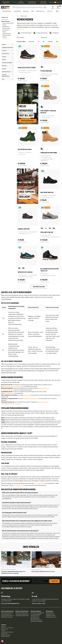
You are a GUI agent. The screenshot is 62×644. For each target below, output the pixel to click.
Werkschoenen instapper (37, 621)
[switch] (55, 2)
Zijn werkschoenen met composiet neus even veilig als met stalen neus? (31, 521)
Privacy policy (4, 629)
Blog (33, 11)
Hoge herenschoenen (6, 614)
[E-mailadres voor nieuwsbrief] (41, 581)
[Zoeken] (29, 7)
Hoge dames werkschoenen (22, 614)
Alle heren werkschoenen (7, 613)
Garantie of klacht (5, 636)
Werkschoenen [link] (24, 16)
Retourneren (4, 633)
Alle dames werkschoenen (22, 613)
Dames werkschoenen (40, 33)
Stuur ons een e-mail (38, 603)
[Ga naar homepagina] (6, 7)
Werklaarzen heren (50, 614)
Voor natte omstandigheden (37, 613)
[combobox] (54, 37)
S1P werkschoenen (35, 618)
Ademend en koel (35, 616)
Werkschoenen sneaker (36, 620)
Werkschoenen (7, 11)
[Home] (17, 16)
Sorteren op (44, 37)
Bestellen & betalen (6, 635)
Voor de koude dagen (36, 614)
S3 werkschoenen (35, 617)
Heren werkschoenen (24, 33)
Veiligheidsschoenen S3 (7, 617)
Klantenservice (41, 11)
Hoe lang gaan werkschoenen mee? (31, 513)
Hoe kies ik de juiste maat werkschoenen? (31, 503)
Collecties (26, 11)
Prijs (8, 79)
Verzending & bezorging (7, 632)
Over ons (50, 11)
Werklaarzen (17, 11)
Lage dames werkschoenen (22, 616)
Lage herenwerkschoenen (7, 616)
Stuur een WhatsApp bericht (10, 603)
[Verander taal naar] (58, 11)
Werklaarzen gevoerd (51, 617)
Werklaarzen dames (51, 616)
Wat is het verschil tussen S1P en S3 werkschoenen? (31, 493)
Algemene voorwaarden (7, 628)
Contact (3, 631)
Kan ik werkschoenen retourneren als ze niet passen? (31, 531)
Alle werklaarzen (50, 613)
